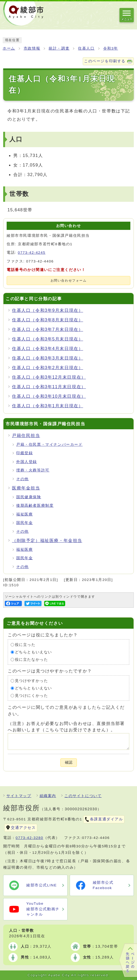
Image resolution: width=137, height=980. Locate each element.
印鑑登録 (24, 453)
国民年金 (24, 523)
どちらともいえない (34, 652)
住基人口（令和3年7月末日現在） (47, 329)
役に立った (25, 645)
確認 (69, 762)
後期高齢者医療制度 (35, 506)
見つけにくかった (32, 696)
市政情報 (32, 48)
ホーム (9, 48)
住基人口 (86, 48)
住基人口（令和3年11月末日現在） (49, 387)
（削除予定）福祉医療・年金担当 (47, 541)
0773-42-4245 (32, 253)
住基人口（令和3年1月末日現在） (47, 406)
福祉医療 (24, 514)
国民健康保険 (29, 497)
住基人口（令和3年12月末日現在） (49, 377)
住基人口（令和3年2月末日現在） (47, 368)
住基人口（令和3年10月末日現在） (49, 396)
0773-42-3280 (30, 838)
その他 (22, 479)
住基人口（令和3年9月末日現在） (47, 310)
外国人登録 (27, 462)
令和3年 (111, 48)
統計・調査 (59, 48)
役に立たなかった (32, 660)
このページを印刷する (105, 61)
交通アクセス (23, 828)
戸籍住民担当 (26, 436)
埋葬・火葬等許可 (33, 470)
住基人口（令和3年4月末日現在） (47, 349)
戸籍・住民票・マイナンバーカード (49, 445)
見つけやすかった (32, 681)
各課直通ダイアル (107, 819)
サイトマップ (19, 796)
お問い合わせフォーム (69, 281)
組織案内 (48, 796)
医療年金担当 (26, 488)
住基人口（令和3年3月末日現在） (47, 358)
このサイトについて (83, 796)
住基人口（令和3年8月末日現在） (47, 320)
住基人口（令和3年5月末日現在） (47, 339)
